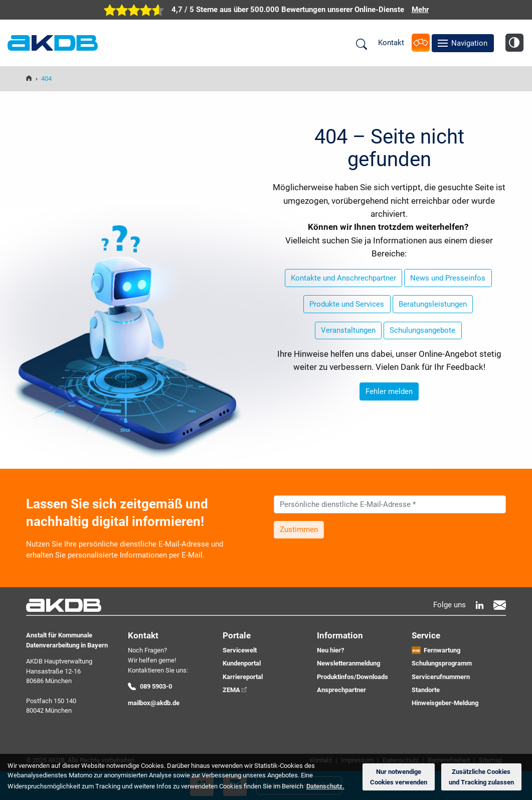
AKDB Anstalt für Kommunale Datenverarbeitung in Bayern (53, 43)
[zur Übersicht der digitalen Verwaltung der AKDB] (266, 10)
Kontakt (391, 43)
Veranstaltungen (348, 330)
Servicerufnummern (441, 677)
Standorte (426, 690)
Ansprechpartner (341, 690)
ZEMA (231, 690)
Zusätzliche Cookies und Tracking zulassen (481, 777)
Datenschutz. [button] (325, 786)
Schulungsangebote (422, 330)
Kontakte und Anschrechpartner (343, 278)
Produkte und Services (347, 304)
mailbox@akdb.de (154, 703)
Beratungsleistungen (433, 304)
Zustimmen (299, 529)
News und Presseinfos (448, 278)
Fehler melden (389, 391)
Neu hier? (330, 650)
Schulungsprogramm (442, 663)
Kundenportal (242, 663)
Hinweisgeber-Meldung (445, 703)
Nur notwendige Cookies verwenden (399, 777)
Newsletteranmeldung (348, 663)
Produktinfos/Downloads (352, 677)
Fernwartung (442, 650)
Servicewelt (240, 650)
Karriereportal (243, 677)
